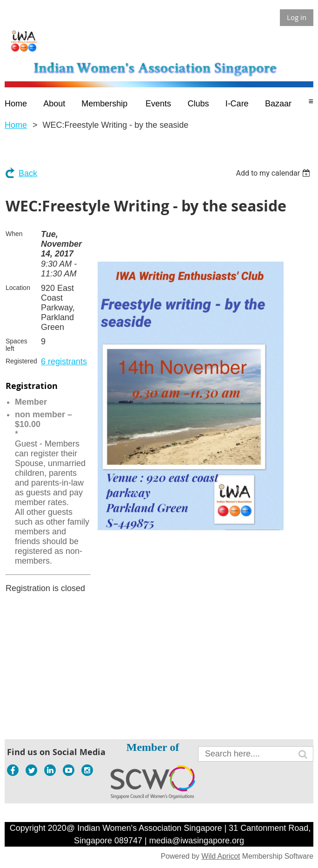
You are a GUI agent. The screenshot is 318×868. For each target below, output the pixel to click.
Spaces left (17, 345)
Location (18, 288)
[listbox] (274, 173)
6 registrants (64, 362)
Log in (297, 17)
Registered (21, 361)
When (14, 234)
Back (28, 173)
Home (16, 125)
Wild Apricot (221, 856)
